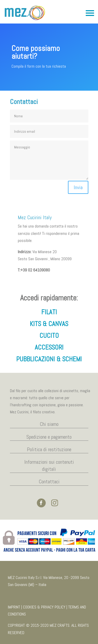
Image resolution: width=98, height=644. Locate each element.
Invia (78, 187)
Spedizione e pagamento (49, 437)
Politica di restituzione (49, 449)
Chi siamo (49, 424)
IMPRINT (14, 607)
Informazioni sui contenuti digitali (49, 465)
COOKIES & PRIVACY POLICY (44, 607)
